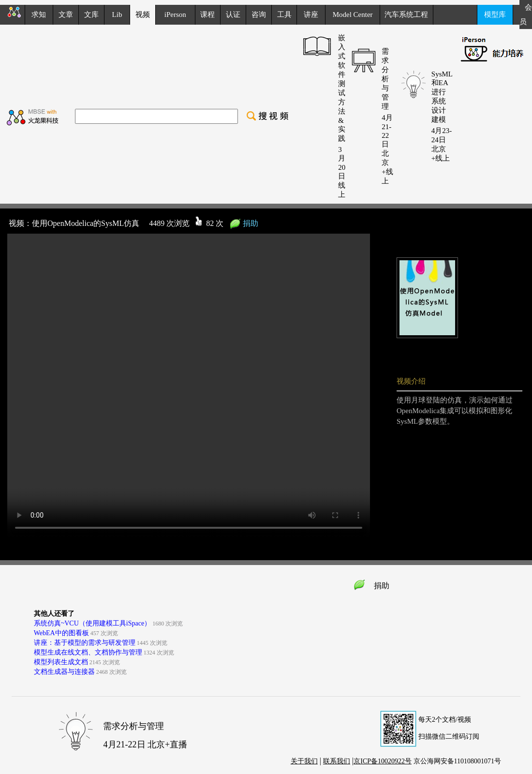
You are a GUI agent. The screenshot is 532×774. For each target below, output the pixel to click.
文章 (66, 15)
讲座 (311, 15)
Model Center (353, 15)
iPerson (175, 15)
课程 (207, 15)
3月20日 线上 (342, 172)
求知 (39, 15)
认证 (233, 15)
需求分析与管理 (385, 79)
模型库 (495, 15)
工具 (284, 15)
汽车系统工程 (406, 15)
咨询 (259, 15)
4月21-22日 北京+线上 (387, 149)
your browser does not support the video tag (189, 386)
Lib (117, 15)
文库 (91, 15)
